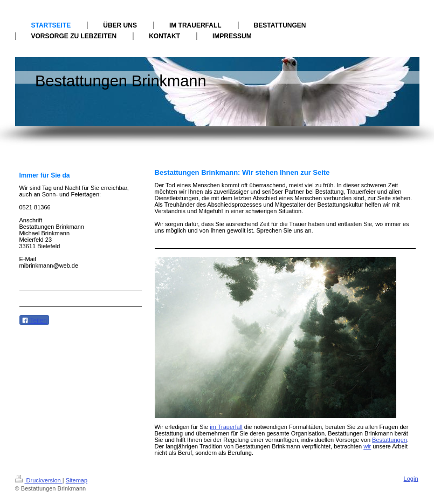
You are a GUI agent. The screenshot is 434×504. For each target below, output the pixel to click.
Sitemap (77, 480)
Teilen (34, 321)
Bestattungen (390, 440)
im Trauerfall (226, 427)
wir (367, 446)
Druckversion (39, 480)
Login (411, 479)
